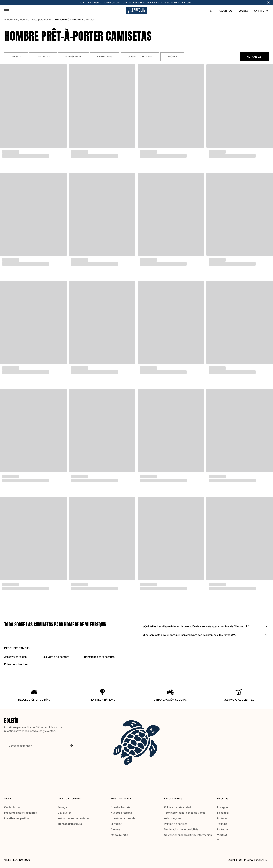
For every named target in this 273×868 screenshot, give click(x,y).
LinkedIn (222, 829)
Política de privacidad (178, 807)
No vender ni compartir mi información (188, 835)
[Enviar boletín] (71, 746)
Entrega (62, 807)
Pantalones (105, 56)
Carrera (116, 829)
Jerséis (16, 56)
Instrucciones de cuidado (73, 818)
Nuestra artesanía (122, 813)
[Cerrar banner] (268, 3)
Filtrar (254, 57)
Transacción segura (70, 824)
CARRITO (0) (261, 11)
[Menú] (6, 11)
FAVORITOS (226, 11)
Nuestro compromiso (124, 818)
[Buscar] (211, 11)
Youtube (222, 824)
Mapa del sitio (119, 835)
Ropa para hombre (42, 19)
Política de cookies (176, 824)
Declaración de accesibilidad (182, 829)
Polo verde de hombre (55, 657)
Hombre (25, 19)
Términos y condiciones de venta (184, 813)
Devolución (65, 813)
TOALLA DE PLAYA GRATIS (136, 3)
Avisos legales (173, 818)
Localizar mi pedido (17, 818)
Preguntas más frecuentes (20, 813)
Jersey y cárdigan (140, 56)
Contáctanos (12, 807)
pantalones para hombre (99, 657)
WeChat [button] (222, 835)
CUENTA (243, 11)
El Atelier (116, 824)
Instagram (223, 807)
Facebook (223, 813)
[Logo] (136, 11)
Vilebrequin (11, 19)
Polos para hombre (16, 664)
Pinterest (223, 818)
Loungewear (73, 56)
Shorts (172, 56)
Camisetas (43, 56)
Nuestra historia (121, 807)
